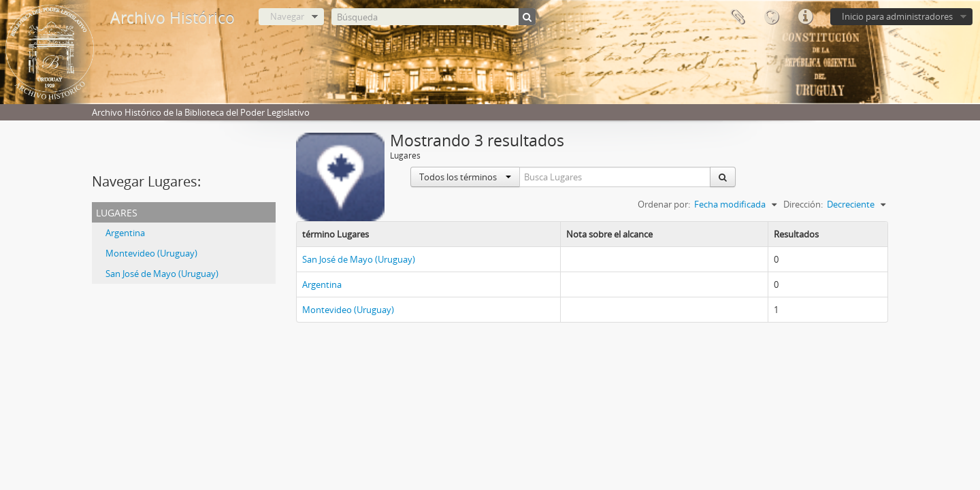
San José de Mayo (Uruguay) (162, 274)
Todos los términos (465, 177)
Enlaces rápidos (805, 17)
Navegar (287, 16)
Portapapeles (737, 17)
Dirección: (803, 204)
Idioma (771, 17)
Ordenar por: (664, 204)
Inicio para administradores (897, 16)
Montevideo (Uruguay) (151, 253)
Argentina (125, 233)
